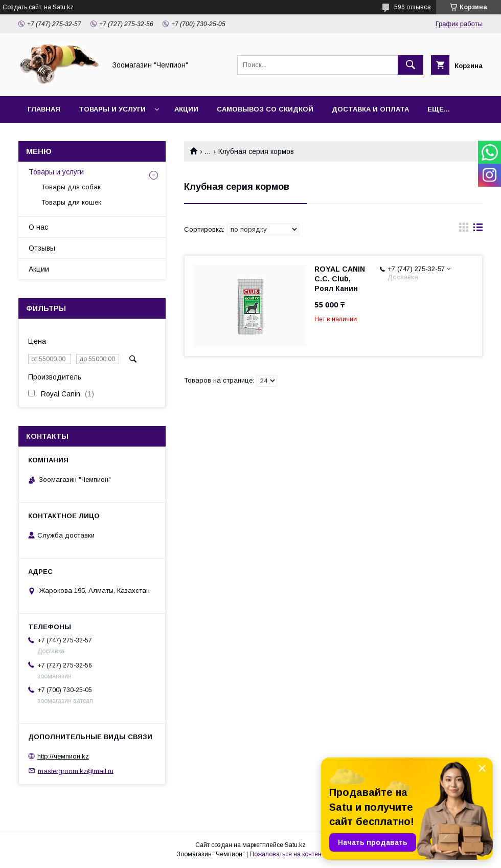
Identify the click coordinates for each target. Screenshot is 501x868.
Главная (44, 109)
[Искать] (411, 65)
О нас (38, 227)
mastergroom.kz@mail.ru (76, 771)
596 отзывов (413, 7)
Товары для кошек (71, 202)
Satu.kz (295, 845)
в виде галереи (464, 230)
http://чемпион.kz (63, 756)
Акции (186, 109)
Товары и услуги (112, 109)
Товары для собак (71, 187)
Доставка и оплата (370, 109)
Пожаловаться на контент (287, 854)
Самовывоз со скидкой (265, 109)
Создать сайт (22, 7)
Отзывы (42, 248)
